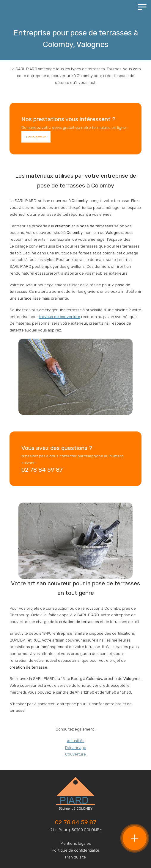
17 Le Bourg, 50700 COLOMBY (76, 830)
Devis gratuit (36, 137)
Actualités (76, 741)
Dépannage (76, 748)
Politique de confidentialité (75, 850)
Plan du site (75, 857)
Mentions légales (76, 843)
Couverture (75, 754)
